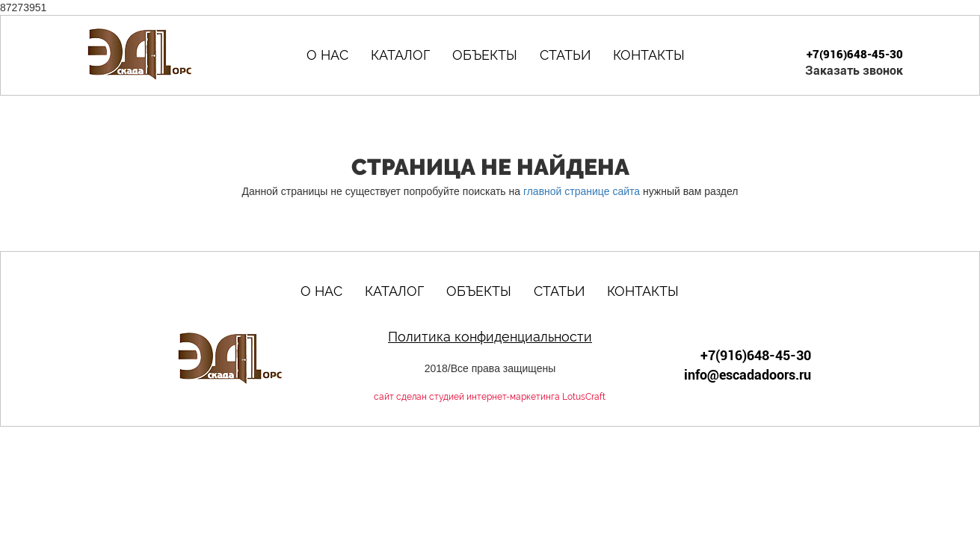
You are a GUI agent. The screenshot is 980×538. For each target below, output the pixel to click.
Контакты (649, 55)
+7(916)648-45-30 (855, 55)
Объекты (485, 55)
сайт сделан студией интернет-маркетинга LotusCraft (490, 397)
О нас (327, 55)
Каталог (400, 55)
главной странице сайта (582, 191)
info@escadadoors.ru (748, 375)
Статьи (565, 55)
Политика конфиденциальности (490, 337)
